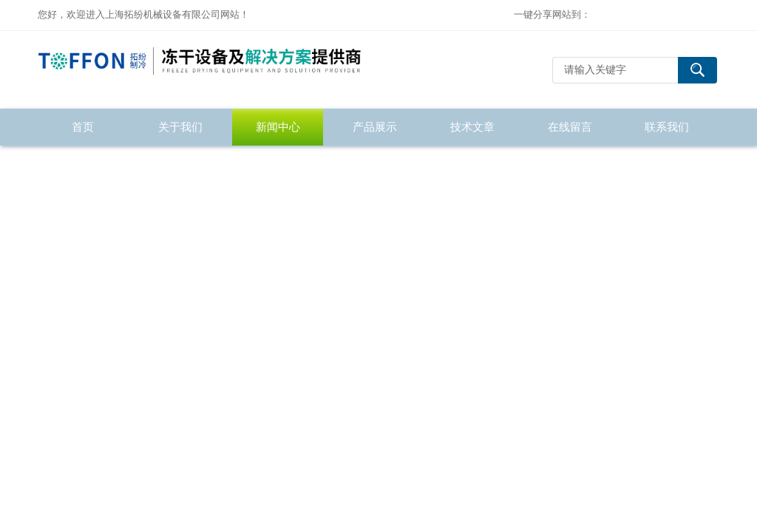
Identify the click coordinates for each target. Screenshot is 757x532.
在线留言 (570, 127)
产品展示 (375, 127)
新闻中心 (278, 127)
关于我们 (180, 127)
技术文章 (472, 127)
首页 (83, 127)
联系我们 (667, 127)
